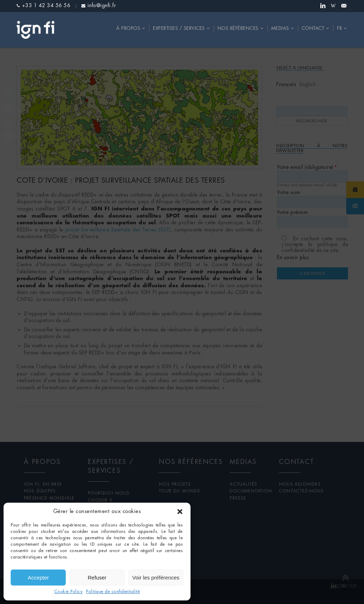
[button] (180, 512)
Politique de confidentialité (113, 592)
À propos (128, 28)
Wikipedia (333, 6)
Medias (280, 28)
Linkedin (323, 6)
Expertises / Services (179, 28)
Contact (313, 28)
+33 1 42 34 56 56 (46, 6)
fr (339, 28)
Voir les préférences (156, 578)
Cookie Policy (69, 592)
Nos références (238, 28)
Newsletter (344, 6)
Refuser (97, 578)
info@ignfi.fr (102, 6)
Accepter (38, 578)
